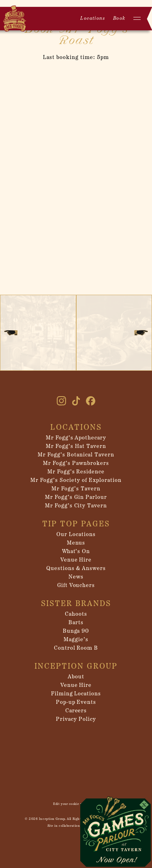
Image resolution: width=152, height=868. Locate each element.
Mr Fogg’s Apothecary (76, 438)
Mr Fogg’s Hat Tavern (76, 447)
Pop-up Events (76, 702)
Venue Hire (76, 560)
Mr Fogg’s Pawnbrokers (76, 464)
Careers (76, 711)
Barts (76, 623)
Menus (76, 543)
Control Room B (76, 648)
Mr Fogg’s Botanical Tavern (76, 455)
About (76, 677)
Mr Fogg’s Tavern (76, 489)
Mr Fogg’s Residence (76, 472)
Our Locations (76, 535)
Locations (93, 19)
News (76, 577)
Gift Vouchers (76, 586)
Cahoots (76, 614)
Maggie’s (76, 640)
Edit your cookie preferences (76, 804)
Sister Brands (76, 604)
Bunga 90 (76, 631)
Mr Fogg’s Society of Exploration (76, 480)
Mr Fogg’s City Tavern (76, 506)
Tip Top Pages (76, 524)
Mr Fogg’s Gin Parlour (76, 497)
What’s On (76, 552)
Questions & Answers (76, 569)
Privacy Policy (76, 719)
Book (119, 19)
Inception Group (76, 667)
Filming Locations (76, 694)
